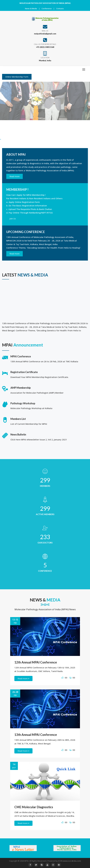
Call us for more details (45, 44)
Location (45, 58)
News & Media (31, 9)
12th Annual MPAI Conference (36, 662)
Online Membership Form (17, 77)
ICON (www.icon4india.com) (70, 861)
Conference (47, 9)
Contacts (60, 9)
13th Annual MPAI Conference (36, 735)
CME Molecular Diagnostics (34, 807)
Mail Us (45, 31)
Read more (15, 176)
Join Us (13, 219)
